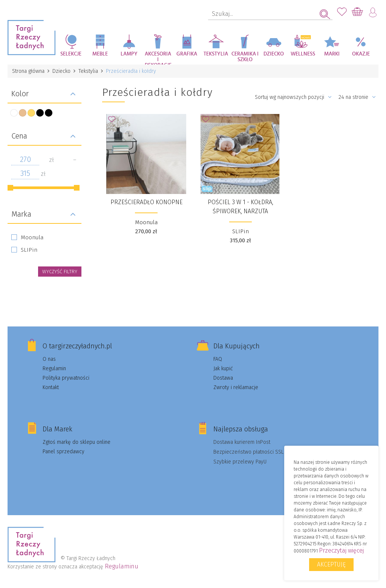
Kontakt (51, 387)
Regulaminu (122, 566)
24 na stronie (357, 97)
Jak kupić (223, 369)
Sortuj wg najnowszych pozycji (293, 97)
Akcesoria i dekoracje (158, 58)
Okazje (361, 54)
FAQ (218, 359)
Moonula (32, 237)
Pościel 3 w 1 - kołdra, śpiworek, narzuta (240, 207)
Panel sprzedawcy (64, 452)
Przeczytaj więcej (341, 550)
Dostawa (223, 378)
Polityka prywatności (66, 378)
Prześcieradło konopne (146, 202)
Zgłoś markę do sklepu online (77, 442)
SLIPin (29, 250)
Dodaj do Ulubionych (114, 122)
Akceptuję (331, 564)
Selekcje (71, 54)
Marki (332, 54)
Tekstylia (216, 54)
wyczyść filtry (60, 272)
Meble (100, 54)
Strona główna (28, 71)
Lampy (129, 54)
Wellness (303, 54)
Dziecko (274, 54)
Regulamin (54, 369)
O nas (49, 359)
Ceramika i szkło (245, 57)
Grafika (187, 54)
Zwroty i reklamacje (236, 387)
